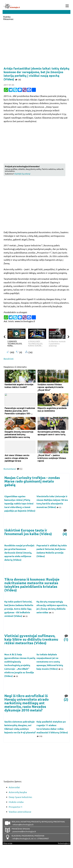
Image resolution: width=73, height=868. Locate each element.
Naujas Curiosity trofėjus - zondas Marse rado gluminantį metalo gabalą (32, 481)
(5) (16, 676)
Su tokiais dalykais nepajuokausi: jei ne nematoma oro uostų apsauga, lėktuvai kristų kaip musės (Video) (50, 662)
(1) (59, 507)
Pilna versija (8, 843)
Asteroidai (14, 787)
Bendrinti (9, 359)
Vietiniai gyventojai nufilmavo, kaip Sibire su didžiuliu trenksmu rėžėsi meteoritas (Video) (31, 639)
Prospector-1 (16, 807)
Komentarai (13, 469)
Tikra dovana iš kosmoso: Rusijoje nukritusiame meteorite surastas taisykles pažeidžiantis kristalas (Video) (32, 585)
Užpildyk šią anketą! (22, 174)
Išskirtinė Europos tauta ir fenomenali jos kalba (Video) (28, 532)
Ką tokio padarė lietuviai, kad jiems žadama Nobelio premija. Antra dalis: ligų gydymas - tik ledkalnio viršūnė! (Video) (19, 609)
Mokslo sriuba (16, 802)
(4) (65, 532)
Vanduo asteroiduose (20, 812)
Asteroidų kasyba (18, 792)
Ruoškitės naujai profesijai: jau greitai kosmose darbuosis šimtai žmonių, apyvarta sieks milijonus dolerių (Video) (19, 553)
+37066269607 (43, 838)
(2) (25, 616)
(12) (39, 736)
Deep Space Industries (20, 797)
